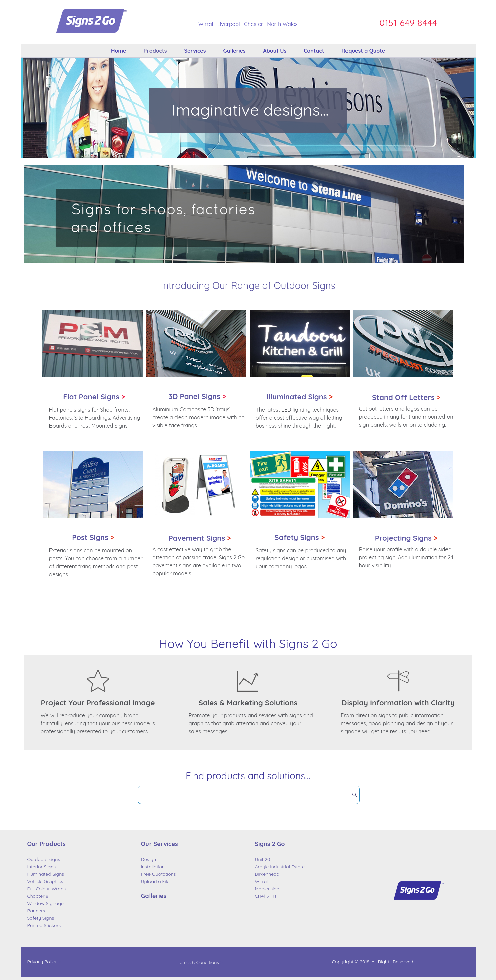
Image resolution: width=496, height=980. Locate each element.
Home (119, 51)
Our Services (160, 844)
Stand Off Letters (406, 397)
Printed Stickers (44, 925)
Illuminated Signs (300, 397)
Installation (153, 867)
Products (155, 51)
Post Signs (93, 537)
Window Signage (45, 903)
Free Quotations (159, 874)
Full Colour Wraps (47, 889)
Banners (36, 911)
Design (148, 859)
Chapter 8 (38, 896)
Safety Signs (300, 537)
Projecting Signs (406, 538)
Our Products (47, 844)
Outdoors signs (44, 859)
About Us (275, 51)
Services (195, 51)
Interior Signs (42, 867)
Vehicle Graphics (45, 881)
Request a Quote (363, 51)
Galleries (234, 51)
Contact (314, 51)
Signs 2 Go (270, 844)
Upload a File (155, 881)
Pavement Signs (200, 538)
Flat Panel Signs (91, 397)
